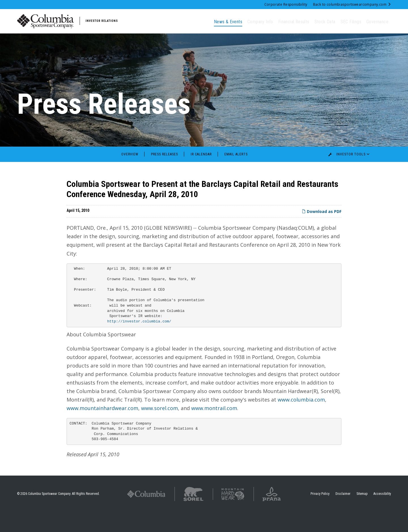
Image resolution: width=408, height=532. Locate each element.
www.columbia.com (301, 419)
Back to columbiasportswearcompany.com (352, 4)
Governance (377, 22)
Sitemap (362, 513)
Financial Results (294, 22)
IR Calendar (201, 174)
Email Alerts (236, 174)
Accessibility (382, 513)
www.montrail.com (214, 428)
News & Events (228, 22)
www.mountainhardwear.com (102, 428)
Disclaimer (343, 513)
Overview (130, 174)
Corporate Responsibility (286, 4)
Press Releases (164, 174)
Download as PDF (322, 231)
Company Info (260, 22)
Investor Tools (350, 174)
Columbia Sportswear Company (49, 513)
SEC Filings (351, 22)
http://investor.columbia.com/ (139, 341)
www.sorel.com (160, 428)
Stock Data (325, 22)
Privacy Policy (320, 513)
